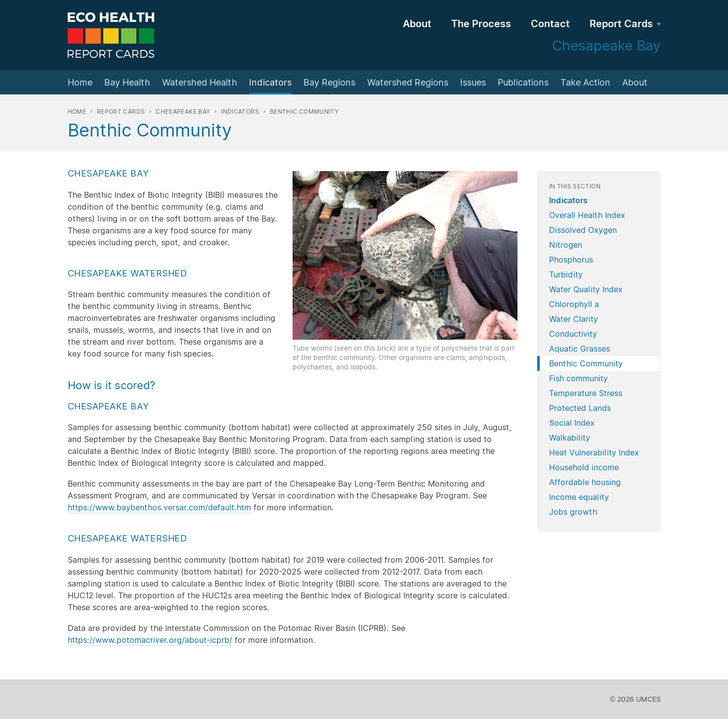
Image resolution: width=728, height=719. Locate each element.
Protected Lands (580, 408)
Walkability (570, 438)
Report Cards (621, 24)
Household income (584, 467)
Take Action (585, 82)
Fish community (578, 378)
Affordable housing (585, 482)
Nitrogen (566, 245)
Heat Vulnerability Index (594, 452)
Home (80, 82)
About (417, 24)
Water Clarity (574, 319)
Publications (523, 82)
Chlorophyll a (574, 304)
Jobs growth (573, 512)
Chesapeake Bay (183, 112)
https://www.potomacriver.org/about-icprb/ (150, 640)
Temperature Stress (586, 393)
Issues (473, 82)
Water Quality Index (586, 289)
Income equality (579, 497)
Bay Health (127, 82)
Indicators (270, 82)
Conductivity (573, 334)
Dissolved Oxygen (583, 230)
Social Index (572, 423)
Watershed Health (200, 82)
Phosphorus (571, 260)
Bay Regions (329, 82)
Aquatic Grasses (579, 349)
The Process (481, 24)
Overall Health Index (587, 215)
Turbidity (566, 274)
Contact (550, 24)
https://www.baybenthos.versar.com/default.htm (159, 507)
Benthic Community (586, 363)
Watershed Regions (408, 82)
